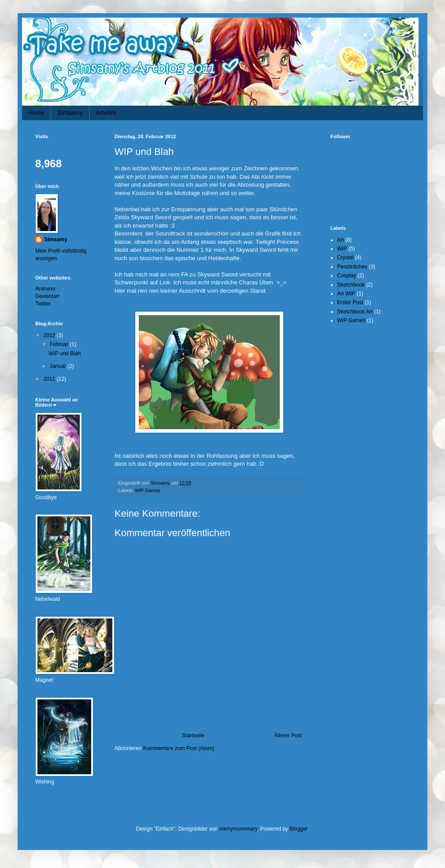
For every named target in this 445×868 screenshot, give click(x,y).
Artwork (106, 113)
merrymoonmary (238, 829)
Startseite (193, 736)
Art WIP (346, 294)
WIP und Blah (65, 353)
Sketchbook (351, 285)
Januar (59, 366)
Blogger (299, 829)
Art (340, 240)
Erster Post (350, 302)
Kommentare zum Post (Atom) (179, 748)
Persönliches (352, 267)
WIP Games (148, 490)
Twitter (43, 304)
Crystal (345, 257)
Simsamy (70, 113)
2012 (50, 335)
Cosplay (347, 276)
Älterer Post (288, 736)
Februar (60, 344)
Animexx (45, 289)
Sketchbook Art (355, 312)
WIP (342, 249)
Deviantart (47, 296)
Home (36, 113)
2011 (50, 379)
